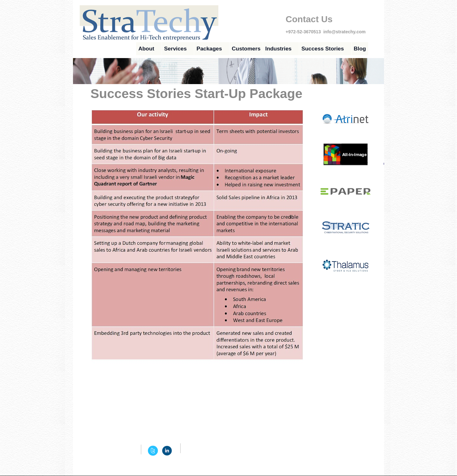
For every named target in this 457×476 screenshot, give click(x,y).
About (146, 49)
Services (175, 49)
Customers (246, 49)
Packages (209, 49)
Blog (360, 49)
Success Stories (323, 49)
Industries (278, 49)
